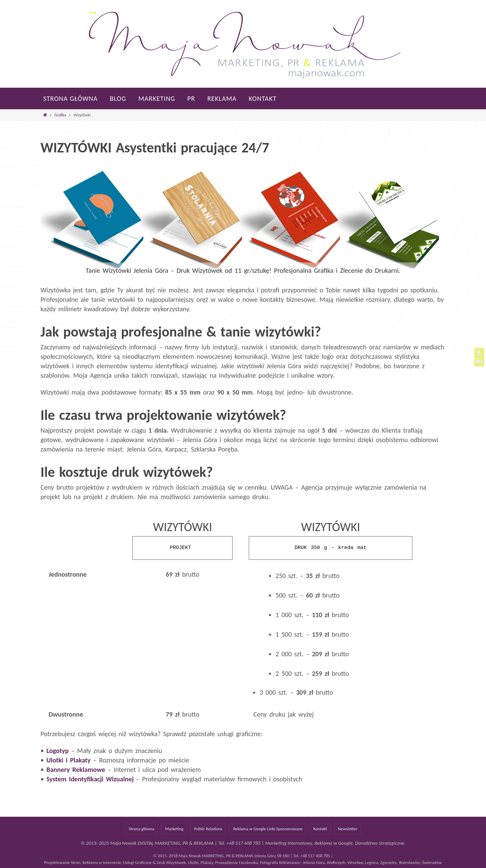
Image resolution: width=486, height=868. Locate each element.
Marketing (174, 829)
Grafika (60, 115)
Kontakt (320, 829)
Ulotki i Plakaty (68, 760)
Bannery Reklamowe (76, 770)
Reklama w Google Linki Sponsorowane (268, 829)
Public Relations (208, 829)
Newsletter (348, 829)
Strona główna (141, 829)
